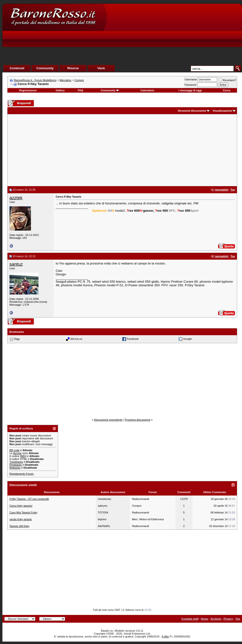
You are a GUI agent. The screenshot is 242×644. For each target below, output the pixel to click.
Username (191, 79)
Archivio (216, 619)
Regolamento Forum (22, 474)
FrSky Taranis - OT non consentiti (29, 499)
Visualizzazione (222, 111)
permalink (222, 190)
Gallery (60, 90)
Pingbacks (16, 465)
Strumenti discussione (192, 111)
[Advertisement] (151, 40)
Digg (17, 339)
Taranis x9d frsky (19, 526)
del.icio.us (76, 339)
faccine (17, 453)
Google (187, 339)
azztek (16, 198)
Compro (79, 80)
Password (190, 85)
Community (110, 90)
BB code (15, 450)
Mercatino (65, 80)
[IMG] (23, 456)
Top (238, 619)
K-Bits (165, 636)
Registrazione (28, 90)
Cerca (227, 90)
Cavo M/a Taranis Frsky (23, 512)
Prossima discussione (137, 420)
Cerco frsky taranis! (21, 506)
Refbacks (15, 468)
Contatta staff (190, 619)
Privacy (228, 619)
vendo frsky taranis (21, 519)
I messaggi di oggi (190, 90)
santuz (16, 264)
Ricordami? (227, 80)
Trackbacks (16, 462)
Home (205, 619)
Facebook (133, 339)
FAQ (80, 90)
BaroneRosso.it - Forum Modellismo (35, 80)
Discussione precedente (108, 420)
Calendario (147, 90)
